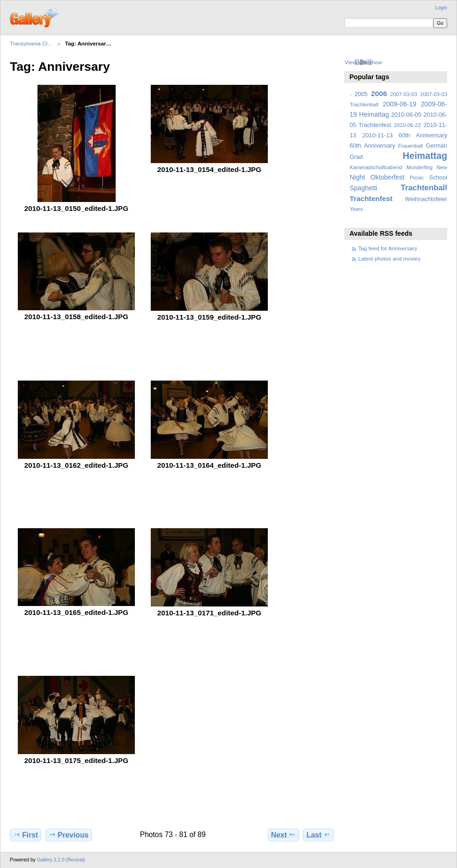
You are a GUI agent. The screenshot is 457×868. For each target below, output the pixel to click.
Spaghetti (364, 188)
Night (357, 177)
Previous (69, 835)
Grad (356, 157)
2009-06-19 (400, 104)
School (438, 178)
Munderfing (420, 167)
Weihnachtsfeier (426, 199)
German (436, 146)
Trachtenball (424, 188)
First (26, 835)
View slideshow (363, 62)
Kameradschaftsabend (376, 167)
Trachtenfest (371, 198)
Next (284, 835)
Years (356, 209)
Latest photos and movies (389, 258)
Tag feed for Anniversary (388, 248)
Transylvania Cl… (31, 43)
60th (356, 146)
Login (441, 8)
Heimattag (425, 156)
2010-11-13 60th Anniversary (405, 135)
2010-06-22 (407, 125)
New (442, 167)
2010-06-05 (406, 115)
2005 (361, 94)
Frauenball (410, 146)
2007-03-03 (403, 94)
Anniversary (380, 146)
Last (319, 835)
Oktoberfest (387, 177)
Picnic (417, 178)
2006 (379, 94)
